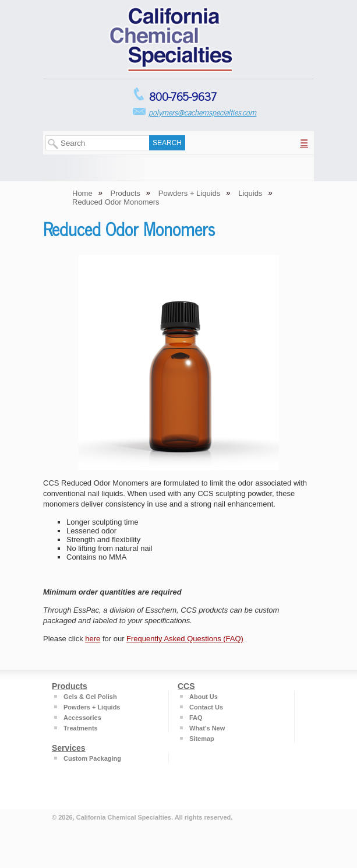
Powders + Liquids (92, 707)
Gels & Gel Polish (90, 697)
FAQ (196, 718)
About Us (204, 697)
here (93, 639)
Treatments (81, 728)
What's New (207, 728)
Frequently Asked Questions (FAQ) (185, 639)
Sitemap (202, 739)
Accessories (82, 718)
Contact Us (206, 707)
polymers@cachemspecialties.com (202, 112)
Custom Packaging (92, 758)
